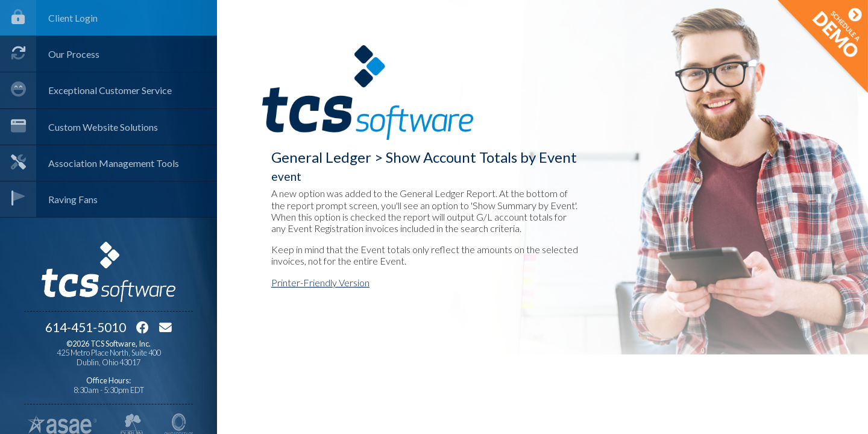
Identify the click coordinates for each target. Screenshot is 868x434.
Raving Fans (49, 199)
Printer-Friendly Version (320, 282)
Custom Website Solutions (79, 127)
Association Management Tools (90, 163)
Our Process (50, 54)
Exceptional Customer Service (86, 90)
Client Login (49, 18)
